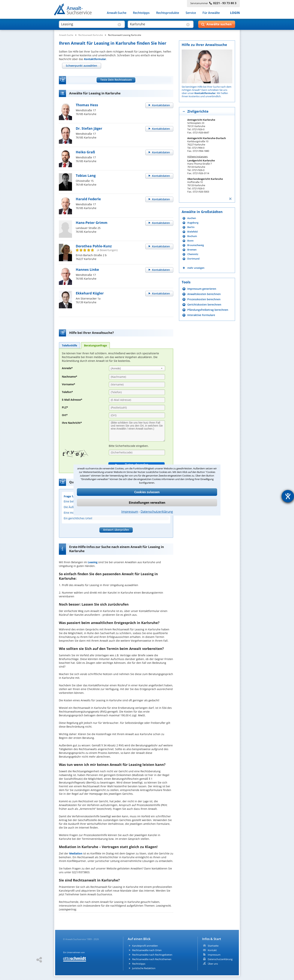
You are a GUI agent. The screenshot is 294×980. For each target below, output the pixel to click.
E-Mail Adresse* (72, 400)
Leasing (93, 562)
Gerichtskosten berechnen (204, 304)
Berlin (191, 227)
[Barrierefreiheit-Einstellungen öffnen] (288, 496)
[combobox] (137, 368)
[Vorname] (137, 385)
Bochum (192, 236)
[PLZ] (137, 408)
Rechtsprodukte (168, 13)
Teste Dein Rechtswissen (116, 80)
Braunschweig (196, 245)
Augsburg (193, 223)
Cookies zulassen (147, 492)
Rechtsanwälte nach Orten (147, 950)
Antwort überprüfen (116, 530)
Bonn (190, 241)
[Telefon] (137, 392)
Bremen (192, 250)
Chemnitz (193, 254)
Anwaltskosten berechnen (204, 294)
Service (191, 13)
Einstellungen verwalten (147, 503)
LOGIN (235, 13)
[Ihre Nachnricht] (137, 431)
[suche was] (88, 24)
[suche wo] (157, 24)
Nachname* (70, 377)
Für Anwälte (211, 13)
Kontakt (212, 950)
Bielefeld (192, 232)
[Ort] (137, 415)
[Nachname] (137, 377)
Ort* (65, 415)
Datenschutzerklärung (157, 511)
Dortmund (193, 259)
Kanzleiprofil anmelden (145, 946)
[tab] (82, 66)
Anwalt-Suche (117, 13)
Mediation (76, 853)
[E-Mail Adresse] (137, 400)
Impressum (130, 511)
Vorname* (69, 384)
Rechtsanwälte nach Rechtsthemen (152, 959)
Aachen (192, 218)
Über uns (213, 964)
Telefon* (67, 392)
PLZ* (65, 407)
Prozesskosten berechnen (204, 299)
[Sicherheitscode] (137, 452)
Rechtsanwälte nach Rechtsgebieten (152, 955)
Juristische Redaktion (144, 968)
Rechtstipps (141, 13)
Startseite (213, 946)
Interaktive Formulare (201, 315)
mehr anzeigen (196, 268)
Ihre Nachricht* (72, 423)
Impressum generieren (202, 289)
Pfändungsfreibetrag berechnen (208, 310)
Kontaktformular (95, 59)
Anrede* (67, 368)
